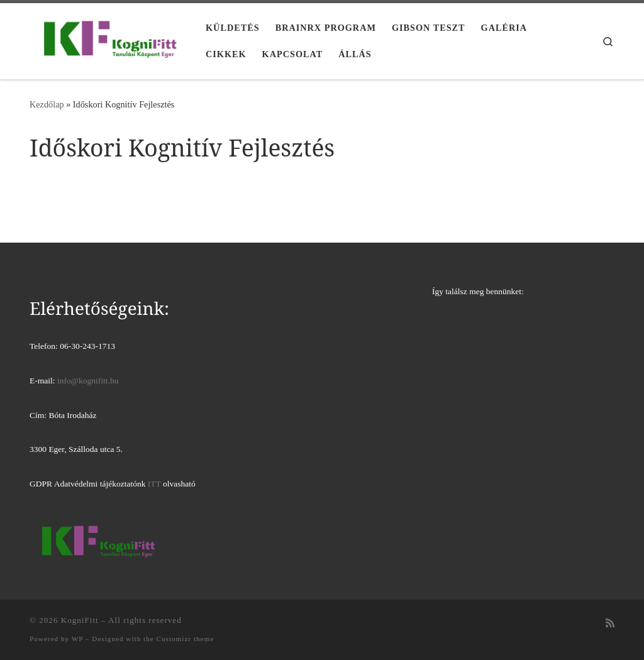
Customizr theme (186, 639)
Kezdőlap (47, 104)
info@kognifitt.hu (88, 381)
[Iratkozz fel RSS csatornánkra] (610, 624)
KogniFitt (80, 620)
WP (77, 639)
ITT (154, 484)
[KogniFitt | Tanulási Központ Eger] (108, 39)
